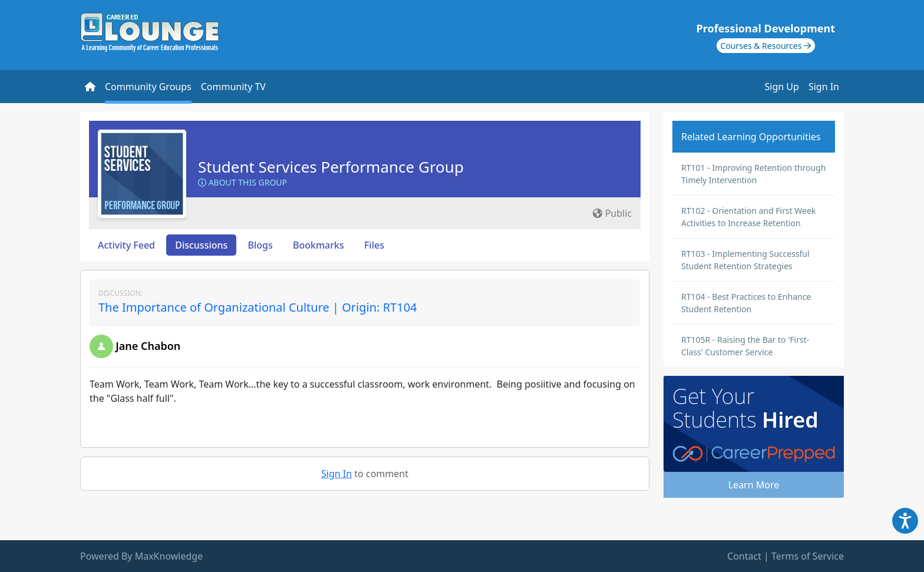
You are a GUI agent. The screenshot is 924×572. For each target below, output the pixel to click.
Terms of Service (808, 556)
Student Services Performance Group (331, 167)
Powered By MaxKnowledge (141, 556)
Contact (744, 556)
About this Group (242, 182)
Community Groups (148, 87)
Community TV (233, 87)
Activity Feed (126, 245)
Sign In (824, 87)
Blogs (260, 245)
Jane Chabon (148, 346)
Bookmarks (319, 245)
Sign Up (782, 87)
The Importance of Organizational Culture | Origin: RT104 (258, 307)
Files (374, 245)
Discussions (201, 245)
